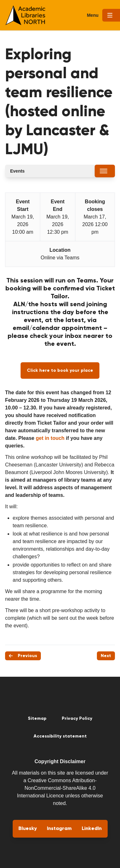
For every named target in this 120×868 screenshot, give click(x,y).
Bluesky (28, 829)
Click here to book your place (60, 371)
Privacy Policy (77, 719)
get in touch (50, 438)
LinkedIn (92, 829)
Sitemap (37, 719)
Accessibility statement (60, 736)
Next (106, 656)
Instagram (59, 829)
